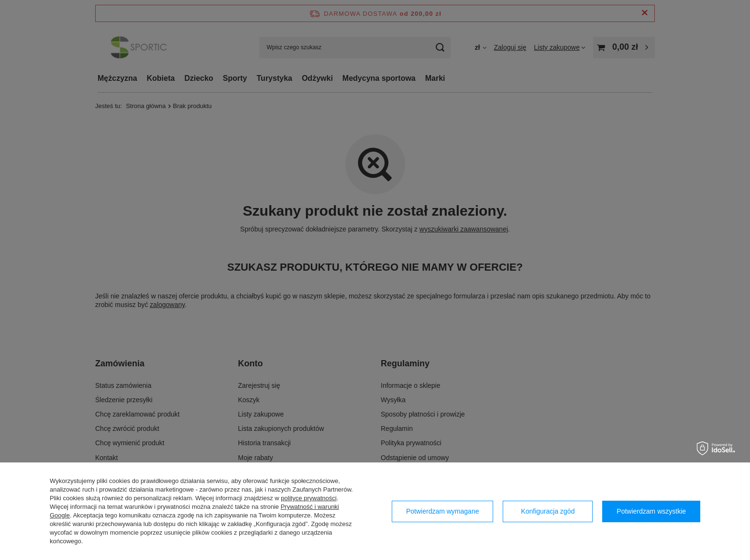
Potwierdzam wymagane (443, 511)
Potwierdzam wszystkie (651, 511)
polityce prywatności (309, 498)
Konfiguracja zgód (548, 511)
